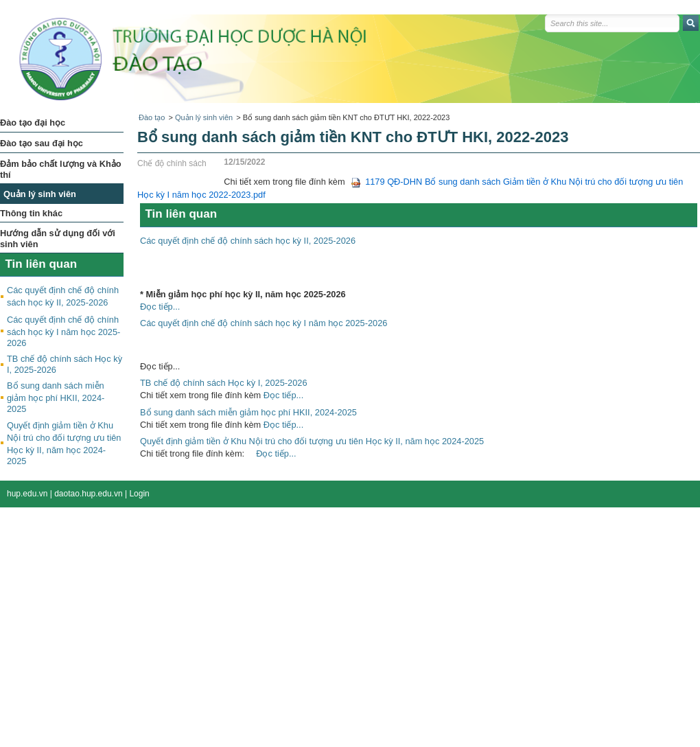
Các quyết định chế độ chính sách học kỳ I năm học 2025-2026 (63, 331)
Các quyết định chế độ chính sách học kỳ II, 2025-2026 (248, 241)
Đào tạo (152, 117)
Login (139, 494)
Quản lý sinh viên (204, 117)
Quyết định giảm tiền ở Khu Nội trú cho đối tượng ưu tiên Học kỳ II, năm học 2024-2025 (312, 441)
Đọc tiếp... (160, 307)
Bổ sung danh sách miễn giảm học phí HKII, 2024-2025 (56, 397)
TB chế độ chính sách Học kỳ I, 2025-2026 (224, 383)
